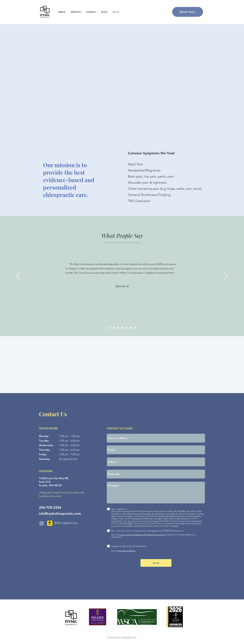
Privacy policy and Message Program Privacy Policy (142, 535)
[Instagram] (42, 523)
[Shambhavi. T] (127, 328)
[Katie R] (135, 328)
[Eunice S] (118, 328)
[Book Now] (188, 12)
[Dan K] (114, 328)
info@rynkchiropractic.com (60, 514)
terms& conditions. (127, 551)
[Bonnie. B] (109, 328)
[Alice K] (122, 328)
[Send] (156, 563)
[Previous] (18, 276)
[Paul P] (131, 328)
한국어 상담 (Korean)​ (66, 523)
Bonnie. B (122, 286)
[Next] (226, 276)
